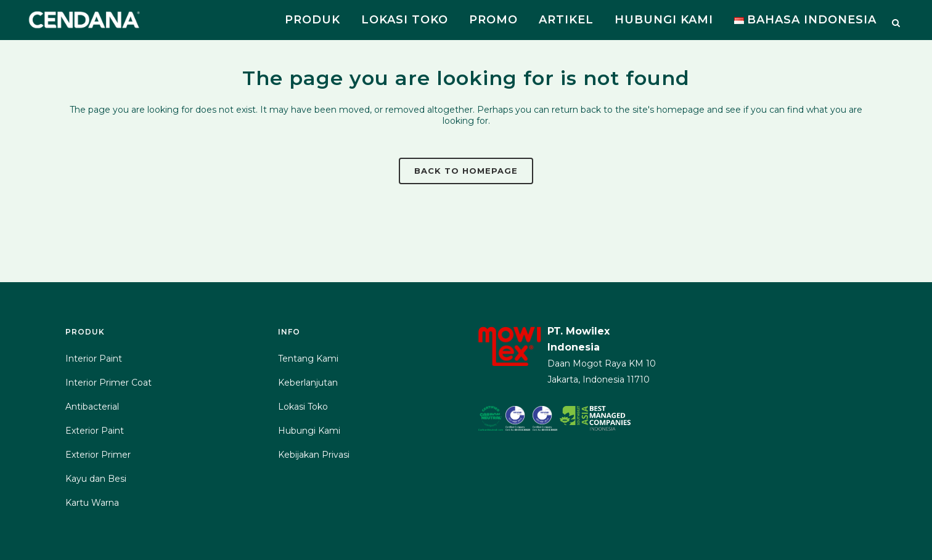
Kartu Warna (92, 503)
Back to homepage (466, 171)
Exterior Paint (95, 431)
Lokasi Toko (303, 407)
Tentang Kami (308, 359)
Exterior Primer (98, 455)
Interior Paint (94, 359)
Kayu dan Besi (96, 479)
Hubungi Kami (309, 431)
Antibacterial (92, 407)
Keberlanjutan (308, 383)
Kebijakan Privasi (314, 455)
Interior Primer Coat (108, 383)
